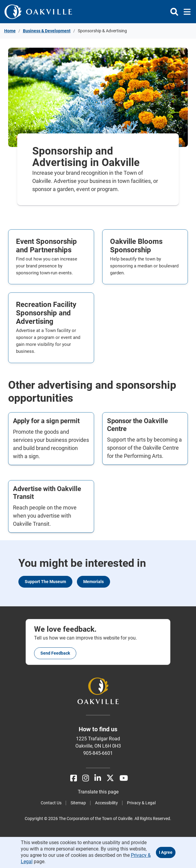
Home (10, 31)
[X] (110, 778)
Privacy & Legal (141, 803)
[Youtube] (124, 778)
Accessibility (106, 803)
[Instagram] (86, 778)
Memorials (93, 582)
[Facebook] (74, 778)
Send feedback (55, 653)
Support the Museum (45, 582)
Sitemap (78, 803)
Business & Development (47, 31)
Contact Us (51, 803)
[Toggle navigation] (185, 12)
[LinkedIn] (98, 778)
